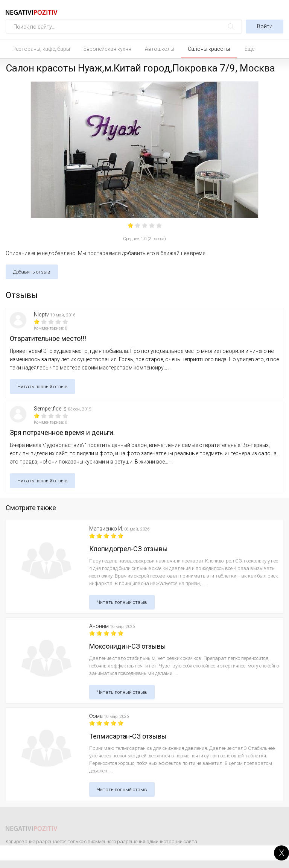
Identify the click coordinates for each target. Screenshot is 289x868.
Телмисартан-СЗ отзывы (128, 736)
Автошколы (160, 49)
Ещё (249, 49)
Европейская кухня (107, 49)
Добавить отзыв (32, 272)
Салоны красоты (209, 49)
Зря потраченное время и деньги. (62, 432)
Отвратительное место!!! (48, 338)
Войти (265, 26)
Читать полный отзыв (43, 387)
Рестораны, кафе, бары (41, 49)
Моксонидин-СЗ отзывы (128, 646)
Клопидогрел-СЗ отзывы (129, 549)
